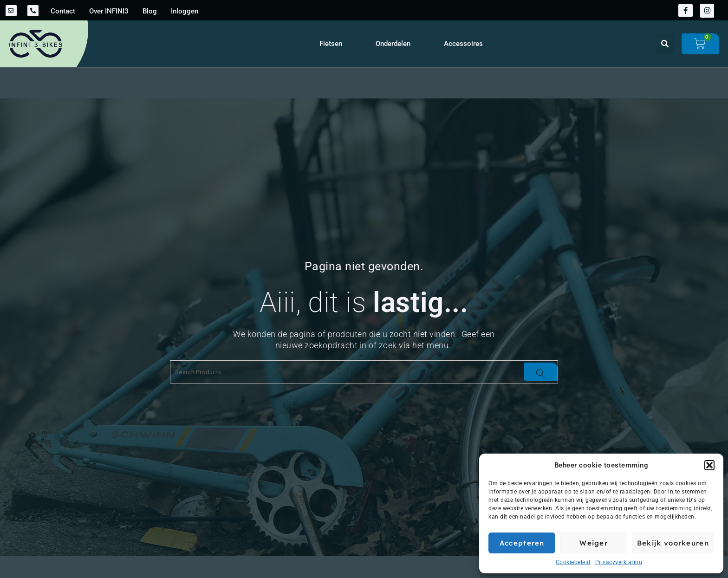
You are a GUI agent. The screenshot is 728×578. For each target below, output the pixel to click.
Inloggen (185, 11)
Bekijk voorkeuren (673, 543)
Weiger (594, 543)
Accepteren (522, 543)
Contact (63, 11)
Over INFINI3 (109, 11)
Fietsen (331, 44)
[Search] (541, 372)
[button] (709, 465)
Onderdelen (393, 44)
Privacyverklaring (619, 562)
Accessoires (463, 44)
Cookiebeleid (573, 562)
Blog (150, 11)
